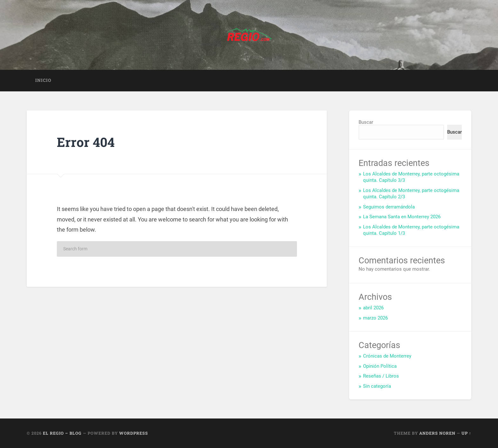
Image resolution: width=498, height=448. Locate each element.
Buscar (366, 122)
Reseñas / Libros (381, 376)
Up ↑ (466, 433)
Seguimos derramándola (389, 207)
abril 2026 (373, 308)
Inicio (43, 80)
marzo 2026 (375, 318)
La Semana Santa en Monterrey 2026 (402, 217)
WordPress (134, 433)
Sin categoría (377, 386)
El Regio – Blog (62, 433)
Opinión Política (380, 366)
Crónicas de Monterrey (387, 356)
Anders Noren (437, 433)
